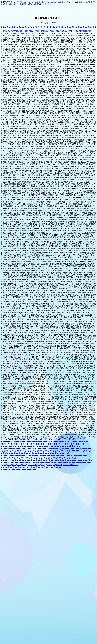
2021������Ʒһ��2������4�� (72, 462)
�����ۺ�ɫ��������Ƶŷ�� (17, 462)
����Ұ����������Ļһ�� (16, 455)
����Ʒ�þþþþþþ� (80, 441)
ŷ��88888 (30, 449)
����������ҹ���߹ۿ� (44, 460)
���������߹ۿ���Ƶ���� (46, 444)
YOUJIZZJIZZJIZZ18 (70, 465)
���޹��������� (27, 451)
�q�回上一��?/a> (49, 23)
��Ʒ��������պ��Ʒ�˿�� (65, 446)
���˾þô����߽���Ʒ (39, 446)
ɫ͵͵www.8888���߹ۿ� (37, 465)
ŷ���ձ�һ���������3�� (15, 444)
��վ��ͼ (41, 33)
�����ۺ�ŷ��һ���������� (43, 451)
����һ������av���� (14, 465)
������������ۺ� (37, 458)
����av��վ (63, 451)
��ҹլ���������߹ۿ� (46, 462)
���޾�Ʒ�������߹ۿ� (73, 444)
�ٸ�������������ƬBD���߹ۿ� (50, 453)
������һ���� (78, 449)
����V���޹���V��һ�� (45, 455)
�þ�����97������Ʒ (13, 458)
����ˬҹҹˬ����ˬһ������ (15, 460)
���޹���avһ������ (46, 449)
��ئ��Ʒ (19, 451)
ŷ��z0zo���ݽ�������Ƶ (73, 455)
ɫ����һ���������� (63, 458)
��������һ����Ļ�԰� (13, 449)
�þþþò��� (64, 449)
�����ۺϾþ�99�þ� (80, 451)
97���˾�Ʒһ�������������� (18, 469)
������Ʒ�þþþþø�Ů (61, 441)
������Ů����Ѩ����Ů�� (46, 467)
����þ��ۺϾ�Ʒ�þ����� (15, 446)
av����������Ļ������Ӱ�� (75, 460)
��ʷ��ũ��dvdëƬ (54, 465)
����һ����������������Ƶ (32, 441)
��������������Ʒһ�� (15, 467)
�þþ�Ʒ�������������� (16, 453)
